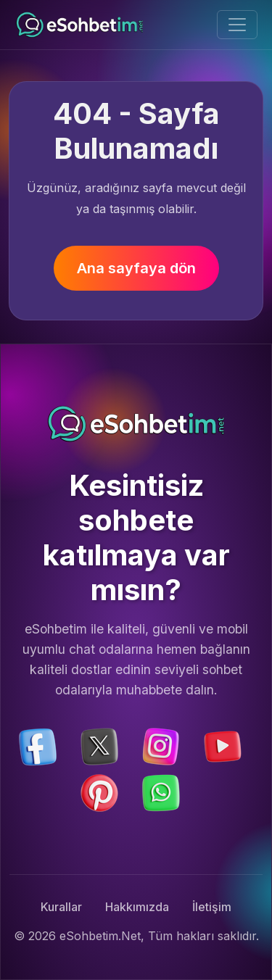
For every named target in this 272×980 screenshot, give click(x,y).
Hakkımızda (137, 907)
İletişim (212, 907)
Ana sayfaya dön (136, 268)
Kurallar (61, 907)
